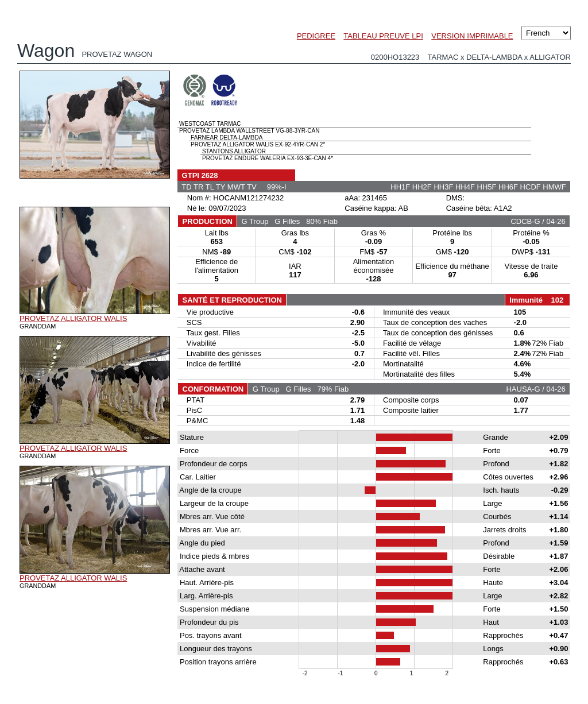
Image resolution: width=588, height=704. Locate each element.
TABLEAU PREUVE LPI (383, 36)
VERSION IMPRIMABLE (472, 36)
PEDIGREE (316, 36)
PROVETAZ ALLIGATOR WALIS (73, 318)
